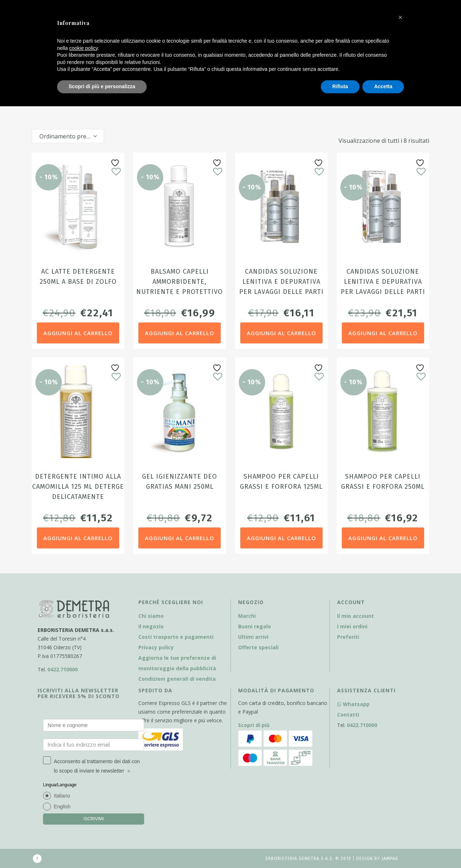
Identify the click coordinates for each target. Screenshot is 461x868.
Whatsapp (353, 704)
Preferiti (348, 637)
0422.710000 (63, 669)
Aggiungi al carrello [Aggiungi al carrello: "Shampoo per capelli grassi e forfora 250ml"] (383, 538)
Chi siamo (151, 616)
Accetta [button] (383, 86)
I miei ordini (352, 626)
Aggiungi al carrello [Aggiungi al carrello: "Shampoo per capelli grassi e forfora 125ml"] (281, 538)
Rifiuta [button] (340, 86)
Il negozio (151, 626)
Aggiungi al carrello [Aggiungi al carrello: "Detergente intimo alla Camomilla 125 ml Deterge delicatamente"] (78, 538)
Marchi (247, 616)
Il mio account (356, 616)
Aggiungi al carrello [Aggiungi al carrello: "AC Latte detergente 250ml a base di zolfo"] (78, 333)
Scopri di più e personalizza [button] (102, 86)
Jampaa (390, 859)
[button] (400, 17)
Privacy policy (156, 647)
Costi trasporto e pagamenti (176, 637)
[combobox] (68, 136)
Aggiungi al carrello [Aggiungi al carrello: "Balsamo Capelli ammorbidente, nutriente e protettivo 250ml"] (180, 333)
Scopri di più (254, 725)
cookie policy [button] (83, 48)
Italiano (62, 796)
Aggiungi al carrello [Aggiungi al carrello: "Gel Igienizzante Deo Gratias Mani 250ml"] (180, 538)
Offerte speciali (258, 647)
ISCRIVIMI (94, 819)
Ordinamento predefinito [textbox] (72, 136)
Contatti (348, 715)
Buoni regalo (255, 626)
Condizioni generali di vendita (177, 679)
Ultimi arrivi (253, 637)
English (62, 807)
